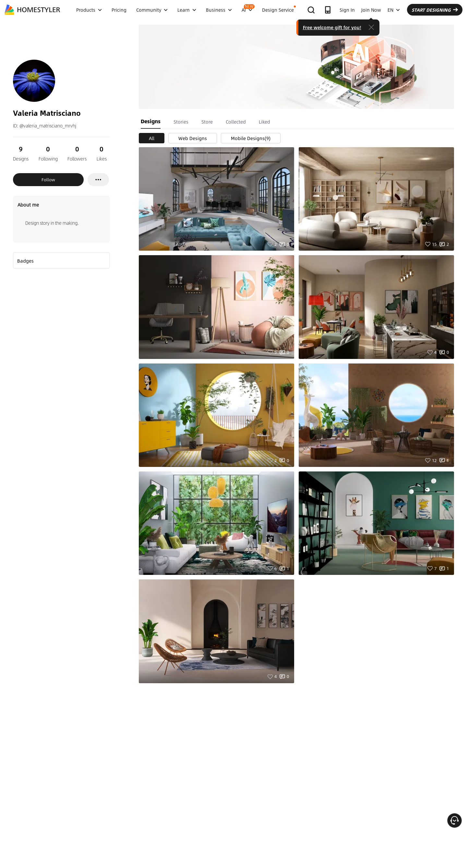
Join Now (371, 10)
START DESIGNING (435, 10)
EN (394, 10)
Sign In (347, 10)
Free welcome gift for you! (332, 27)
